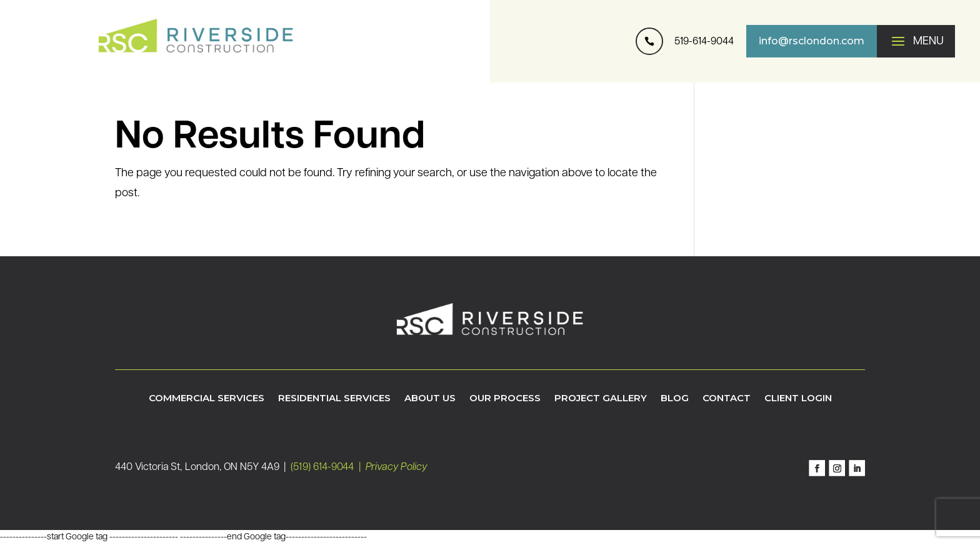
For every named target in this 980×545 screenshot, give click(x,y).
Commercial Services (207, 399)
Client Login (798, 399)
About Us (430, 399)
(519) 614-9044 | (328, 467)
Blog (675, 399)
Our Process (505, 399)
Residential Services (334, 399)
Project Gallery (601, 399)
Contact (727, 399)
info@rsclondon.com (812, 41)
